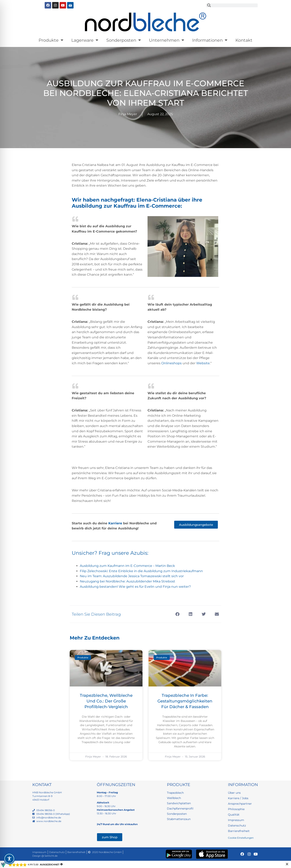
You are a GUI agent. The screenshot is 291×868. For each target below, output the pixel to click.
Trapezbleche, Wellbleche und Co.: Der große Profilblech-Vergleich (106, 701)
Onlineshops (171, 363)
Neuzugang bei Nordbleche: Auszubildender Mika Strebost (128, 581)
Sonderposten (124, 40)
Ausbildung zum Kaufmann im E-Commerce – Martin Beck (127, 566)
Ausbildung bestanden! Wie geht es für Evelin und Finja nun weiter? (135, 587)
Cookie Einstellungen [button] (241, 838)
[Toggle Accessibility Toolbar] (9, 859)
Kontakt (244, 40)
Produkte (51, 40)
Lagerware (85, 40)
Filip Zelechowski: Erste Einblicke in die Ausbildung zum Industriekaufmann (141, 571)
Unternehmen (167, 40)
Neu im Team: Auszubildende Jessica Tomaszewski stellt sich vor (132, 576)
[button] (177, 614)
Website (203, 363)
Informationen (210, 40)
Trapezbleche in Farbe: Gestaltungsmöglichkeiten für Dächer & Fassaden (185, 701)
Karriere (115, 523)
